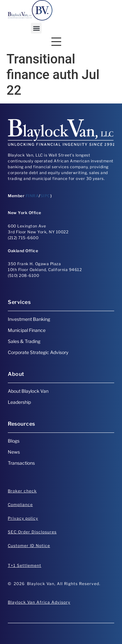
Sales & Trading (24, 341)
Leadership (19, 402)
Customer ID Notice (29, 546)
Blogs (14, 441)
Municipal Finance (27, 330)
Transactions (21, 463)
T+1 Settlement (25, 565)
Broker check (22, 491)
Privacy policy (23, 518)
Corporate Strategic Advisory (38, 352)
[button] (36, 28)
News (14, 452)
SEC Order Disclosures (32, 532)
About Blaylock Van (28, 391)
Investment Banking (29, 319)
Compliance (20, 505)
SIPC (45, 196)
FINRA (32, 196)
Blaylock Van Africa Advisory (39, 602)
